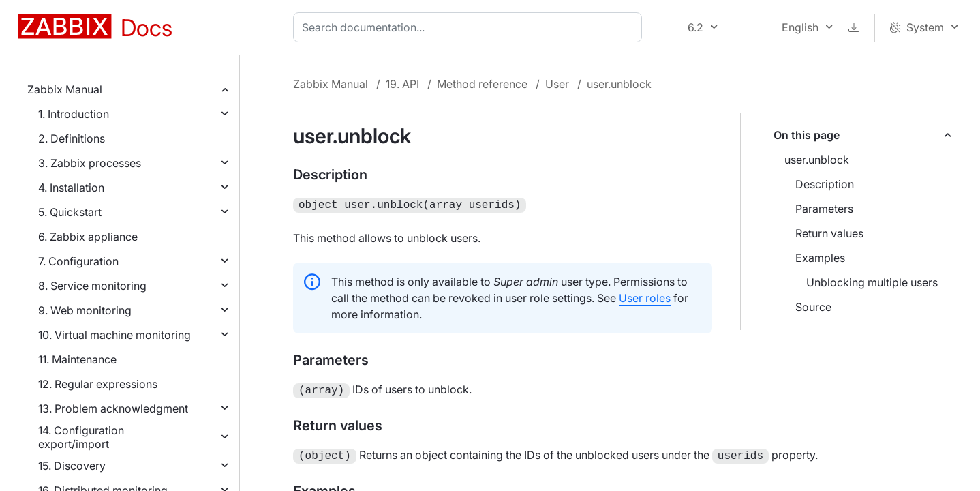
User (557, 84)
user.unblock (817, 160)
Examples (820, 258)
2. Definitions (72, 138)
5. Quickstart (70, 212)
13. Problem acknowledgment (113, 408)
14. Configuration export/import (81, 437)
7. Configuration (78, 261)
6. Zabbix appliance (88, 237)
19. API (402, 84)
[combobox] (470, 27)
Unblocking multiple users (872, 282)
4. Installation (71, 188)
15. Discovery (72, 466)
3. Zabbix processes (90, 163)
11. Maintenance (77, 359)
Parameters (824, 209)
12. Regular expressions (98, 384)
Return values (829, 233)
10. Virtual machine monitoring (114, 335)
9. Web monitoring (85, 310)
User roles (645, 297)
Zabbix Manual (65, 89)
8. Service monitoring (92, 286)
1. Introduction (74, 114)
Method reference (482, 84)
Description (825, 184)
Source (813, 307)
